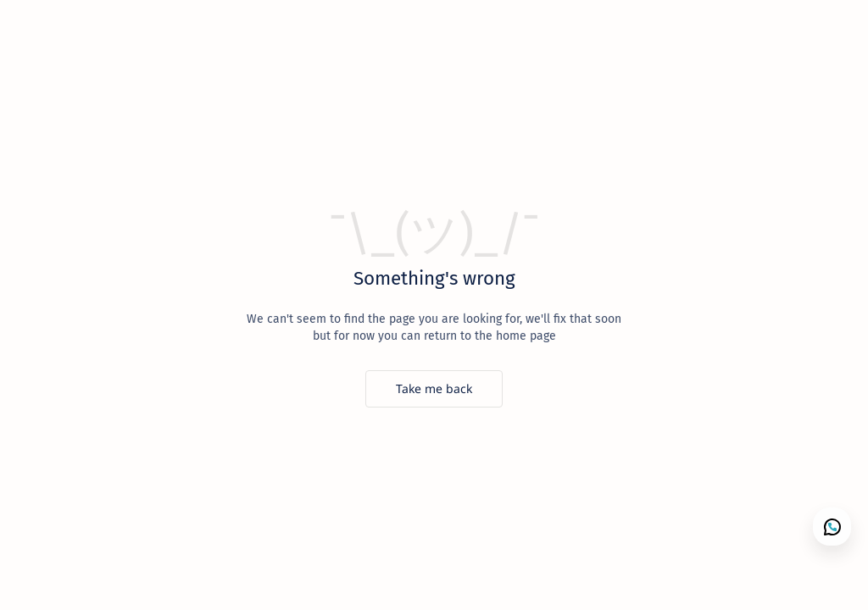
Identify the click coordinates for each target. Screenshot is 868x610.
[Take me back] (434, 389)
